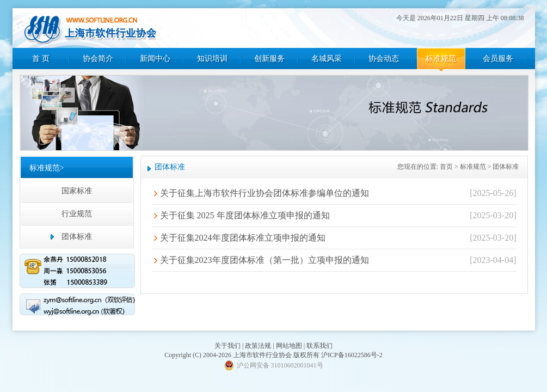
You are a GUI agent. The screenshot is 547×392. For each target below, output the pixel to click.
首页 (446, 167)
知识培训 (212, 59)
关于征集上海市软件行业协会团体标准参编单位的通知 (265, 193)
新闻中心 (155, 59)
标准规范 (441, 59)
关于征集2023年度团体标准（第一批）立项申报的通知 (265, 260)
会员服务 (498, 59)
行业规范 (77, 214)
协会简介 (98, 59)
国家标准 (77, 191)
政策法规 (258, 346)
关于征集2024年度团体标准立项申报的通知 (243, 238)
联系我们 (319, 346)
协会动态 (384, 59)
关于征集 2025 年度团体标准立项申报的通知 (245, 215)
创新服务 (269, 59)
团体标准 (77, 237)
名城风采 (327, 59)
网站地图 (289, 346)
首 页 (41, 59)
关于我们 (228, 346)
